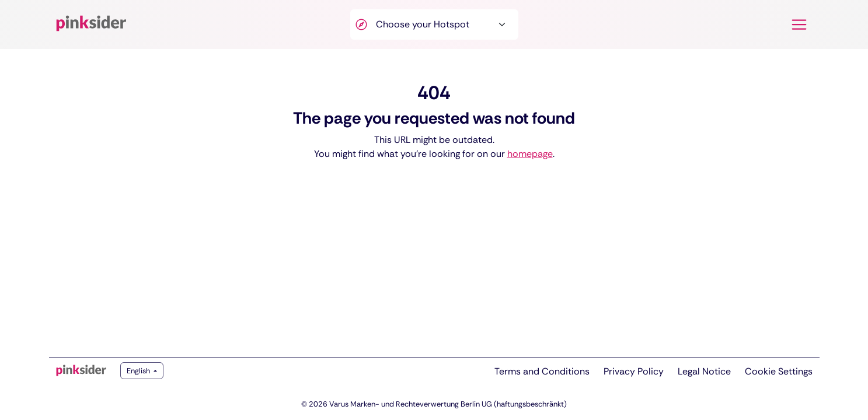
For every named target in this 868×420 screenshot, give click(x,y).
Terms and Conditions (542, 371)
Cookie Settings (779, 371)
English (139, 371)
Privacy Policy (634, 371)
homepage (530, 154)
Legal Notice (704, 371)
